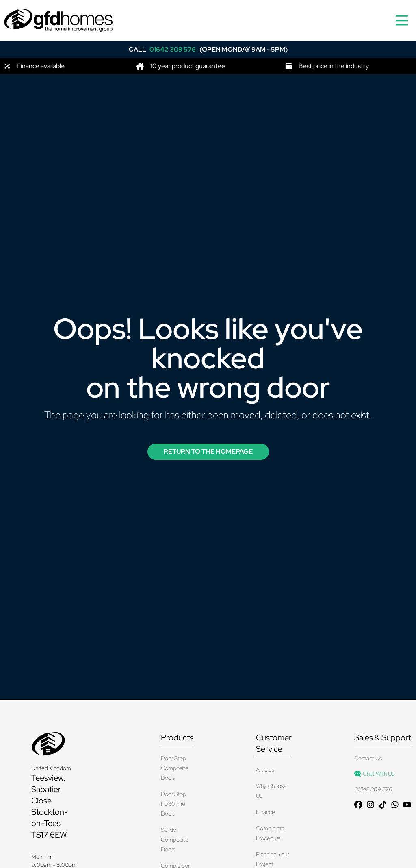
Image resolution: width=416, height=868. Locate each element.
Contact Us (368, 758)
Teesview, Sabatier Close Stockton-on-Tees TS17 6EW (50, 806)
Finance (265, 812)
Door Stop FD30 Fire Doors (173, 804)
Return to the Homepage (208, 451)
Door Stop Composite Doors (175, 768)
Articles (265, 770)
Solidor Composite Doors (175, 840)
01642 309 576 (373, 789)
